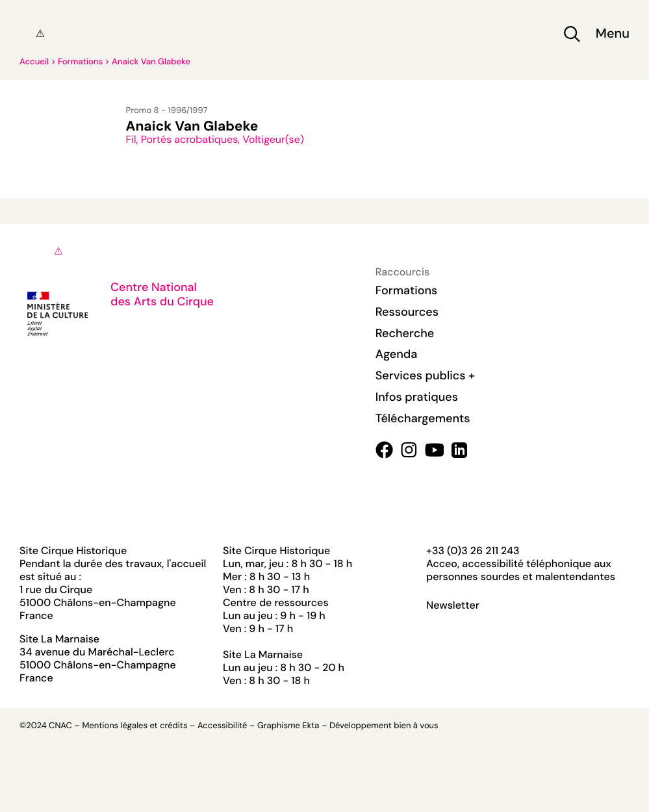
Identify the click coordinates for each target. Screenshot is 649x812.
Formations (80, 62)
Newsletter (453, 605)
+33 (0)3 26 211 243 (473, 551)
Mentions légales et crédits (134, 726)
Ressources (407, 312)
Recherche (405, 333)
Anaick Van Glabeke (151, 62)
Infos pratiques (417, 397)
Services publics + (425, 375)
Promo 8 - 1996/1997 (167, 111)
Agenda (397, 354)
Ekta (311, 726)
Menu (613, 34)
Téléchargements (423, 418)
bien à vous (416, 726)
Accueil (34, 62)
